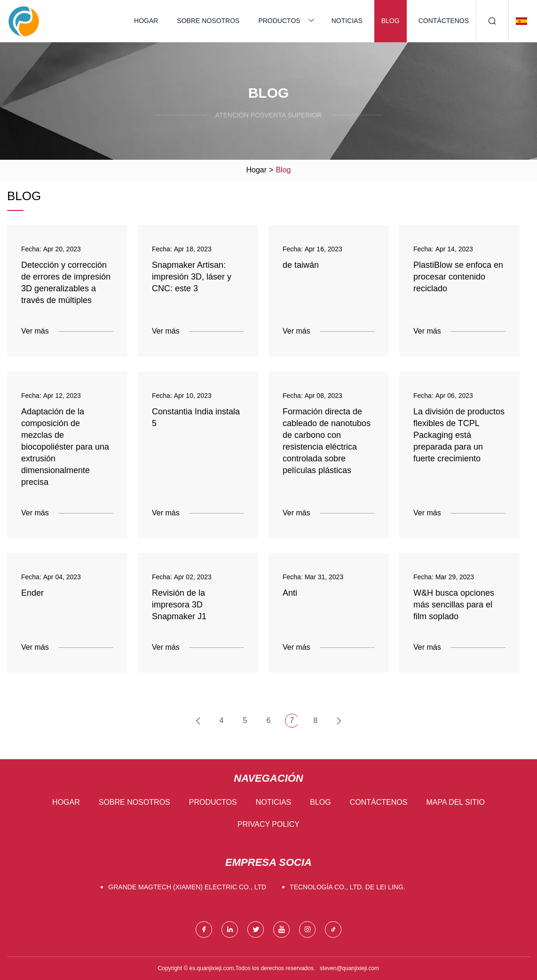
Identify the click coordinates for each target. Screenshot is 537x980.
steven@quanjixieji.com (349, 968)
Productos (279, 21)
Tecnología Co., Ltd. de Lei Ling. (347, 887)
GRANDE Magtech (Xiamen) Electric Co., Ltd (187, 887)
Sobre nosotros (208, 21)
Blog (391, 21)
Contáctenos (444, 21)
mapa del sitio (455, 802)
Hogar (146, 21)
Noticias (347, 21)
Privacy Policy (268, 824)
